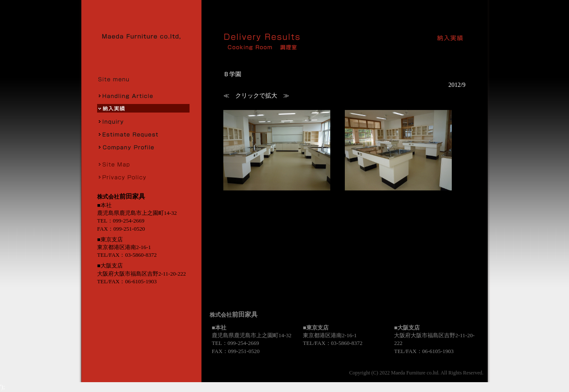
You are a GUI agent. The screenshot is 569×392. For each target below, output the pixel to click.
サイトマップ (143, 164)
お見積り (143, 134)
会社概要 (143, 147)
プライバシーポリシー (143, 177)
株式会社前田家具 (144, 36)
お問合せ (143, 121)
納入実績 (143, 108)
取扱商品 (143, 95)
